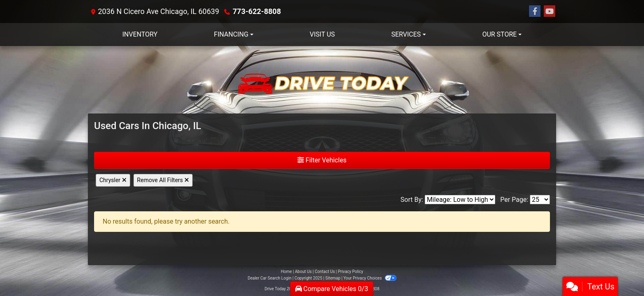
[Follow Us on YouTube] (550, 12)
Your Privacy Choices (370, 278)
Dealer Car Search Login (270, 278)
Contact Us (325, 272)
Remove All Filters (163, 180)
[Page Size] (540, 200)
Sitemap (333, 278)
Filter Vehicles (322, 160)
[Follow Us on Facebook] (535, 12)
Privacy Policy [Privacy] (351, 272)
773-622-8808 (257, 11)
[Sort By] (460, 200)
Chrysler (113, 180)
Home (286, 272)
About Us (303, 272)
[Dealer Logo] (322, 80)
